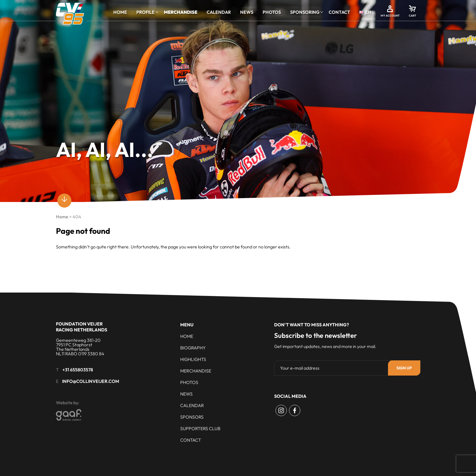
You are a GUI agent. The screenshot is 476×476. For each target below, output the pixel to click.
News (247, 12)
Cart (412, 16)
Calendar (219, 12)
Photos (272, 12)
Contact (339, 12)
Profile (145, 12)
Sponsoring (305, 12)
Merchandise (181, 12)
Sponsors (192, 417)
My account (390, 16)
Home (120, 12)
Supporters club (200, 428)
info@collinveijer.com (91, 381)
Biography (193, 348)
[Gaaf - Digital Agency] (105, 415)
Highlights (193, 359)
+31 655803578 (78, 370)
